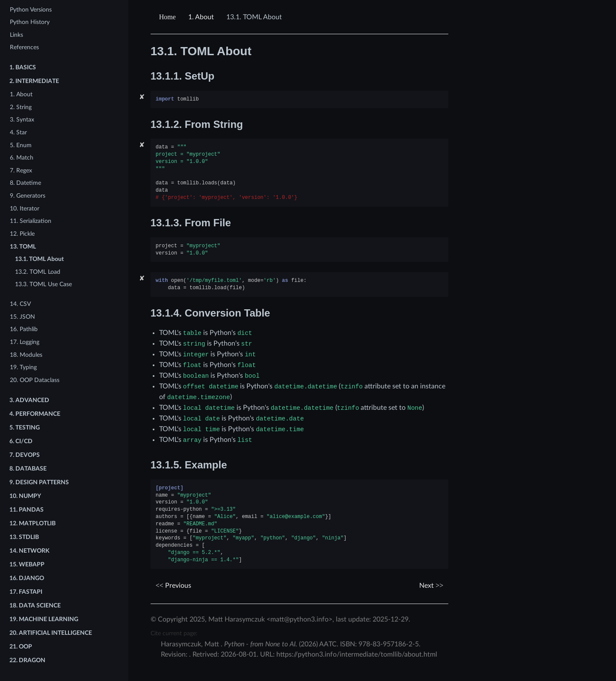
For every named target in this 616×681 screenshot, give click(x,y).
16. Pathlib (24, 329)
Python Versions (31, 10)
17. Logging (25, 342)
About (201, 17)
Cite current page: (174, 633)
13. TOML (23, 247)
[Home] (169, 17)
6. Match (22, 158)
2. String (21, 107)
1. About (21, 94)
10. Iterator (25, 209)
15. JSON (22, 317)
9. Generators (28, 196)
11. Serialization (31, 221)
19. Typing (23, 367)
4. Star (18, 132)
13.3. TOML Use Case (43, 284)
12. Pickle (22, 234)
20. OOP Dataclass (35, 380)
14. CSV (20, 304)
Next (431, 586)
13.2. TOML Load (38, 272)
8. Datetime (25, 183)
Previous (173, 586)
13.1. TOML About (39, 259)
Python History (30, 22)
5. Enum (21, 145)
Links (16, 35)
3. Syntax (22, 120)
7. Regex (21, 170)
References (24, 47)
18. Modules (26, 355)
